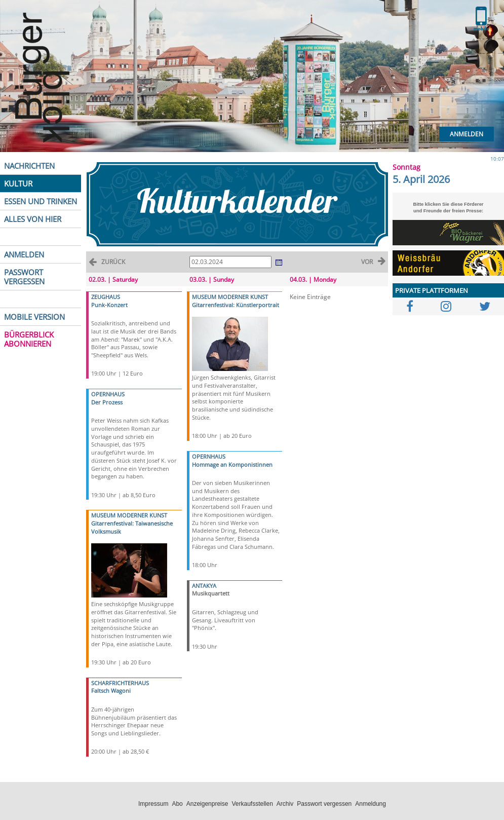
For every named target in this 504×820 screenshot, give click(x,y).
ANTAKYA (204, 586)
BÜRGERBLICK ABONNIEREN (29, 339)
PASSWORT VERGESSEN (24, 277)
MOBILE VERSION (34, 317)
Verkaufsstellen (252, 804)
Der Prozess (107, 402)
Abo (177, 804)
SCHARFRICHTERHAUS (120, 683)
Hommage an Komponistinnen (232, 464)
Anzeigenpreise (207, 804)
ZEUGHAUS (106, 297)
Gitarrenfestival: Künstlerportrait (236, 305)
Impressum (153, 804)
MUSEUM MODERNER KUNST (129, 515)
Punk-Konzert (109, 305)
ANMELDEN (24, 254)
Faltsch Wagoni (111, 691)
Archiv (285, 804)
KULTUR (18, 183)
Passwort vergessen (324, 804)
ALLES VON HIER (33, 219)
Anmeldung (371, 804)
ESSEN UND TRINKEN (41, 201)
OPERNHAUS (108, 394)
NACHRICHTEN (29, 166)
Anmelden (467, 134)
